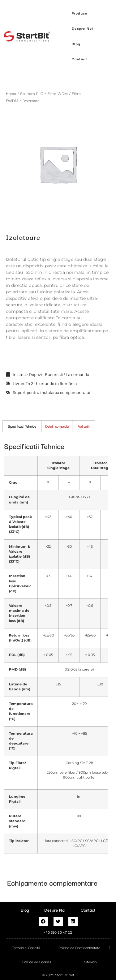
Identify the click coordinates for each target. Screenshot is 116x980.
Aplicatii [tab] (84, 426)
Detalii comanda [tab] (57, 426)
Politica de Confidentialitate (79, 947)
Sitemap (90, 962)
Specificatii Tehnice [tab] (22, 426)
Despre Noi (55, 910)
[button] (80, 13)
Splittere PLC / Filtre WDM (44, 93)
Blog (25, 910)
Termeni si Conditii (26, 947)
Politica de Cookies (37, 962)
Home (11, 93)
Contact (88, 910)
